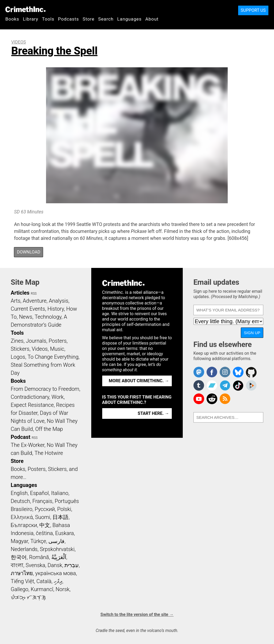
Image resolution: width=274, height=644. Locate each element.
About (152, 19)
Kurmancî (42, 589)
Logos (18, 357)
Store (89, 19)
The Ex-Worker (28, 445)
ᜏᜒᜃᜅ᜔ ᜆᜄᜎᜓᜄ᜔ (28, 597)
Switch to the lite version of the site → (137, 614)
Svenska (35, 565)
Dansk (55, 565)
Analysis (58, 301)
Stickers (20, 349)
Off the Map (49, 429)
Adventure (35, 301)
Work (58, 397)
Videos (19, 42)
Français (42, 501)
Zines (17, 341)
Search (106, 19)
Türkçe (38, 541)
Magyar (19, 541)
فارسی (56, 541)
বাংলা (17, 565)
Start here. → (153, 413)
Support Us (253, 10)
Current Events (28, 309)
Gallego (20, 589)
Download (28, 252)
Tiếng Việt (22, 581)
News (26, 317)
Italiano (60, 493)
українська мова (56, 573)
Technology (48, 317)
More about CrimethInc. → (139, 381)
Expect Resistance (32, 405)
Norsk (63, 589)
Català (44, 581)
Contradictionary (30, 397)
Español (39, 493)
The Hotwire (49, 453)
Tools (48, 19)
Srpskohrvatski (57, 549)
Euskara (64, 533)
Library (31, 19)
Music (57, 349)
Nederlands (24, 549)
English (19, 493)
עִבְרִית (72, 565)
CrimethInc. (25, 9)
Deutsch (20, 501)
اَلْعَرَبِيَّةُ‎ (59, 557)
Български (24, 525)
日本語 (60, 517)
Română (39, 557)
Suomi (43, 517)
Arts (16, 301)
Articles (20, 293)
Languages (129, 19)
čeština (44, 533)
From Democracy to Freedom (45, 389)
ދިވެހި (58, 581)
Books (12, 19)
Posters (58, 341)
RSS (34, 294)
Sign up (252, 333)
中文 (45, 525)
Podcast (20, 437)
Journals (36, 341)
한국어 (19, 557)
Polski (64, 509)
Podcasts (68, 19)
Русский (45, 509)
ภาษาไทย (22, 573)
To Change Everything (53, 357)
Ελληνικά (22, 517)
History (56, 309)
